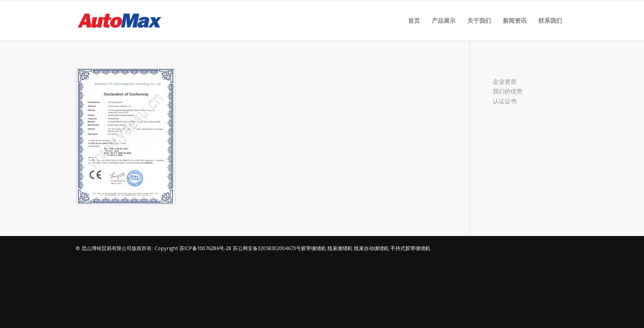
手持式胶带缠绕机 (410, 248)
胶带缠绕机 (314, 248)
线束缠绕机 (340, 248)
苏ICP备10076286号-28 (205, 248)
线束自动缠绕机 (371, 248)
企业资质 (505, 82)
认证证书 (505, 101)
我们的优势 (508, 91)
